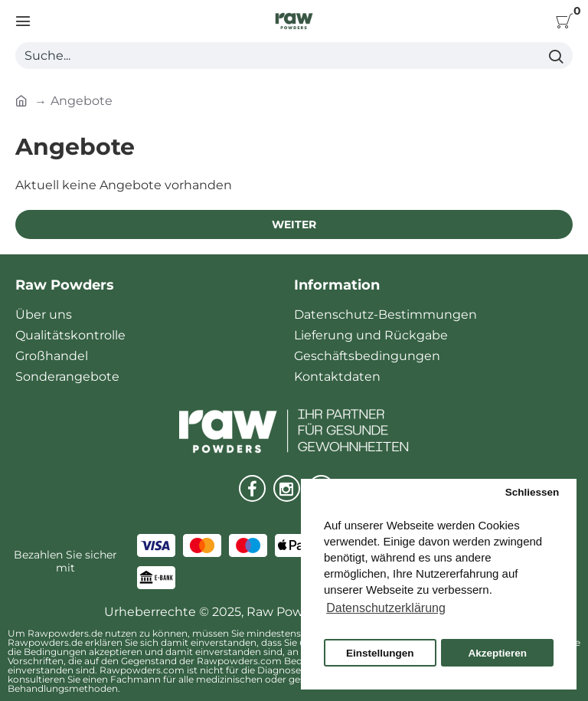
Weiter (294, 224)
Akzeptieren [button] (497, 653)
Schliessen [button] (532, 492)
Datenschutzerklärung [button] (386, 608)
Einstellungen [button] (380, 653)
